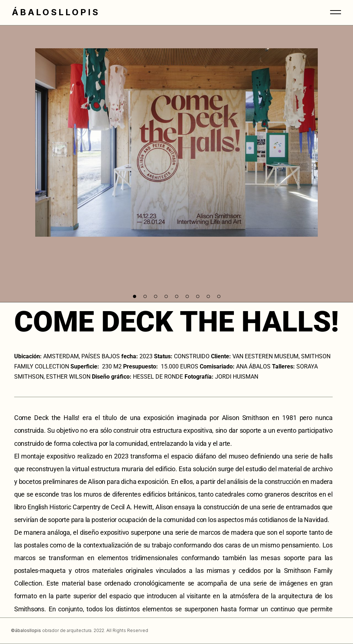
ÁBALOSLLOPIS (56, 12)
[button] (135, 296)
